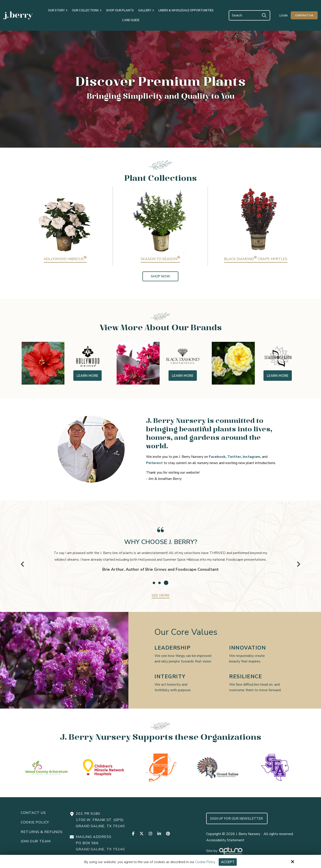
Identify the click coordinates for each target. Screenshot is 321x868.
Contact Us (304, 15)
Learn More (87, 376)
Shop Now (160, 276)
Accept (228, 862)
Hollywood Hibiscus (65, 259)
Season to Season (160, 259)
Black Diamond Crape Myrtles (256, 259)
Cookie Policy (205, 862)
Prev (23, 564)
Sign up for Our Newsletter (237, 819)
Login (283, 16)
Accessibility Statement (225, 840)
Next (298, 564)
